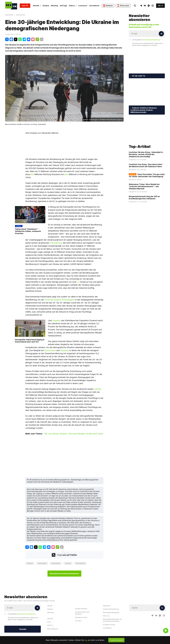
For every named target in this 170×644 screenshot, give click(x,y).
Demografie (42, 563)
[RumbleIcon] (149, 6)
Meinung (54, 6)
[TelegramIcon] (141, 6)
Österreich (123, 6)
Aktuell (37, 6)
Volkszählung (56, 243)
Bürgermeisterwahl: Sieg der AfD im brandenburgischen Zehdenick (144, 180)
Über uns (106, 616)
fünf (32, 174)
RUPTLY (50, 625)
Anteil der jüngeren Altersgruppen (60, 300)
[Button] (161, 34)
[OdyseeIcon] (153, 6)
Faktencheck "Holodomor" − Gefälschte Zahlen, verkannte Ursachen (28, 231)
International (80, 563)
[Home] (11, 6)
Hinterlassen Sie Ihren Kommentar (64, 574)
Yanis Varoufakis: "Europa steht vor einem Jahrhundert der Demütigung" (147, 158)
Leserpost (83, 6)
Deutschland (50, 350)
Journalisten (94, 6)
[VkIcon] (145, 6)
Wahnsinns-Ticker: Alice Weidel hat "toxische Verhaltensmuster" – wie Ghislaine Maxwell (144, 169)
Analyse (46, 6)
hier (86, 640)
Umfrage (63, 6)
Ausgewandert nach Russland (82, 613)
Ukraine (68, 563)
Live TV (25, 6)
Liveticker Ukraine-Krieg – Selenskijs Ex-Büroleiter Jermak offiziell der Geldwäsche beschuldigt (146, 137)
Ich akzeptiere (146, 40)
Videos (73, 6)
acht (66, 174)
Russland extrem (81, 617)
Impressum (107, 606)
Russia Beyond (53, 629)
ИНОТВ (50, 619)
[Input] (147, 34)
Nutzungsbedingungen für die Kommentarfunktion (112, 620)
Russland (64, 350)
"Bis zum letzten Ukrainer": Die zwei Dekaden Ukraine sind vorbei (74, 434)
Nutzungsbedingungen (111, 612)
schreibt (97, 389)
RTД (49, 622)
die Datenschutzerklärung (151, 40)
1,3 (78, 282)
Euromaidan (56, 563)
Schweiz (108, 6)
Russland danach (81, 609)
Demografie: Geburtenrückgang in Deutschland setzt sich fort (30, 341)
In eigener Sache (109, 625)
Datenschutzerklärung (111, 609)
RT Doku (78, 621)
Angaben (57, 320)
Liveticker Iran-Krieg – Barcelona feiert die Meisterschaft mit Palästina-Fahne (146, 148)
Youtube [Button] (23, 629)
